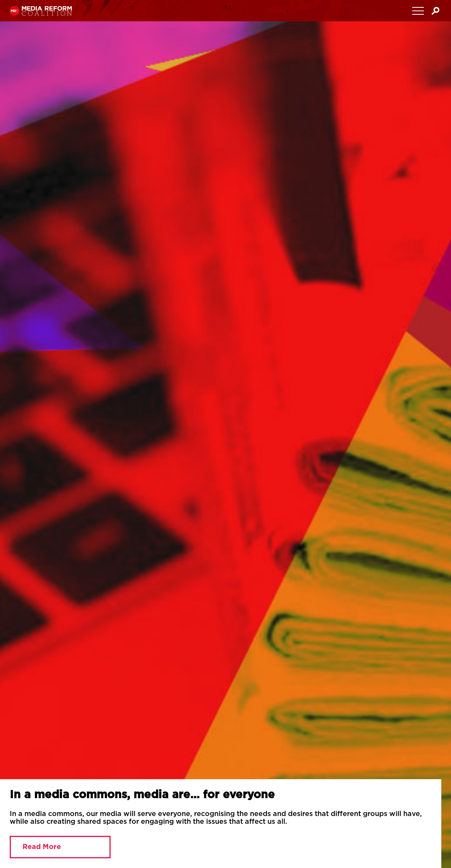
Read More (42, 847)
